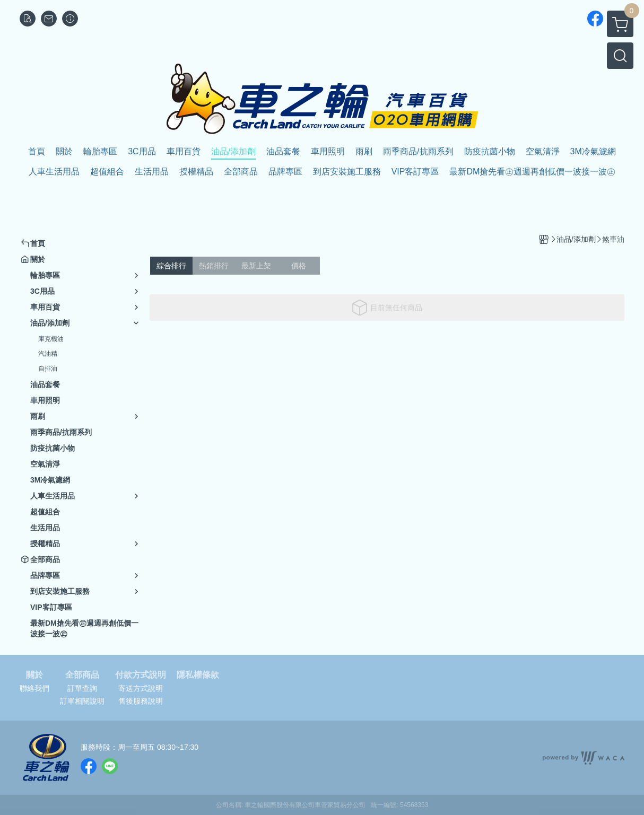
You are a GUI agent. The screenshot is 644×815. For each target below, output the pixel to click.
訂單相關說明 (82, 701)
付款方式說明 (141, 675)
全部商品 (82, 675)
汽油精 (48, 354)
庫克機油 (51, 339)
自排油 (48, 369)
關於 (34, 675)
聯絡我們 (34, 688)
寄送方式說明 (141, 688)
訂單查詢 (82, 688)
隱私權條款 (198, 675)
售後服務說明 (141, 701)
